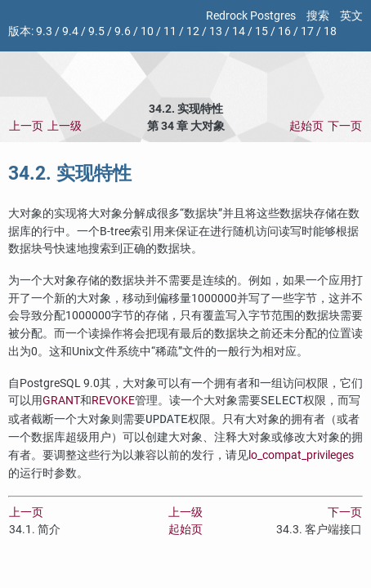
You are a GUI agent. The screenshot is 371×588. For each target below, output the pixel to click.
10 (147, 31)
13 (216, 31)
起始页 (306, 126)
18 (330, 31)
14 (239, 31)
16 (284, 31)
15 (261, 31)
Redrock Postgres (251, 16)
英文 (351, 16)
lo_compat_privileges (301, 455)
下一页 (345, 126)
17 (307, 31)
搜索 (318, 16)
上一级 (65, 126)
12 (193, 31)
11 (170, 31)
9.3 (44, 31)
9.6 (123, 31)
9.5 (96, 31)
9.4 (70, 31)
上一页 (26, 126)
